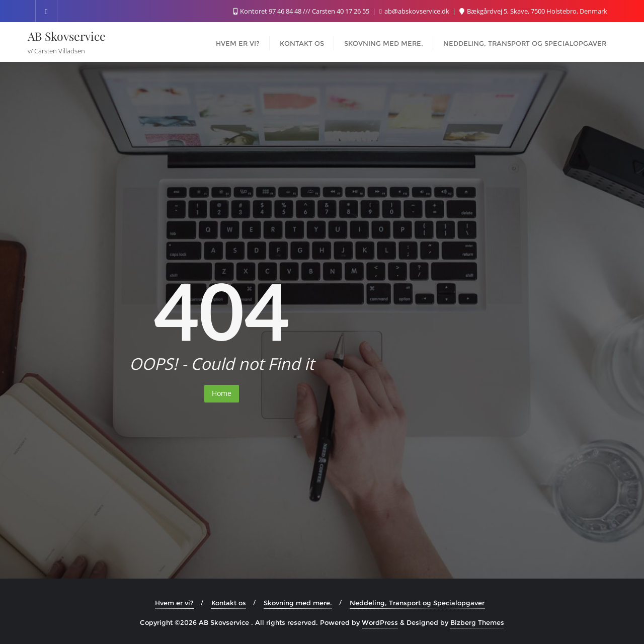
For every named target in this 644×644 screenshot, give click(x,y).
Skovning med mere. (298, 603)
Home (222, 393)
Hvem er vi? (174, 603)
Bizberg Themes (477, 622)
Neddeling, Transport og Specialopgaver (417, 603)
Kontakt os (229, 603)
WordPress (380, 622)
